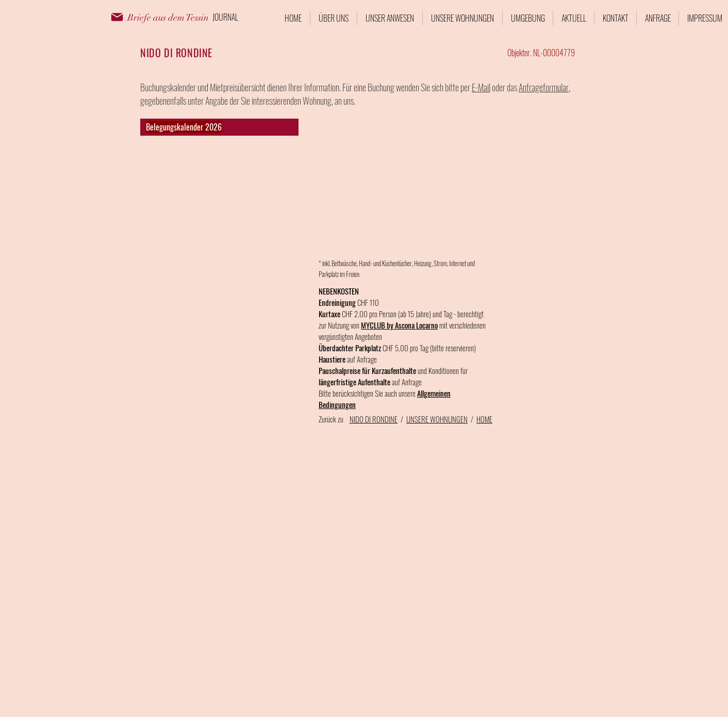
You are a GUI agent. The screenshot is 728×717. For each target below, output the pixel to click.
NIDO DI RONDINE (374, 419)
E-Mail (481, 87)
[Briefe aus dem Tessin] (168, 18)
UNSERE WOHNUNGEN (437, 419)
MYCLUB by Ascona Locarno (399, 325)
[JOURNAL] (225, 17)
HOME (484, 419)
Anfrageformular (544, 87)
